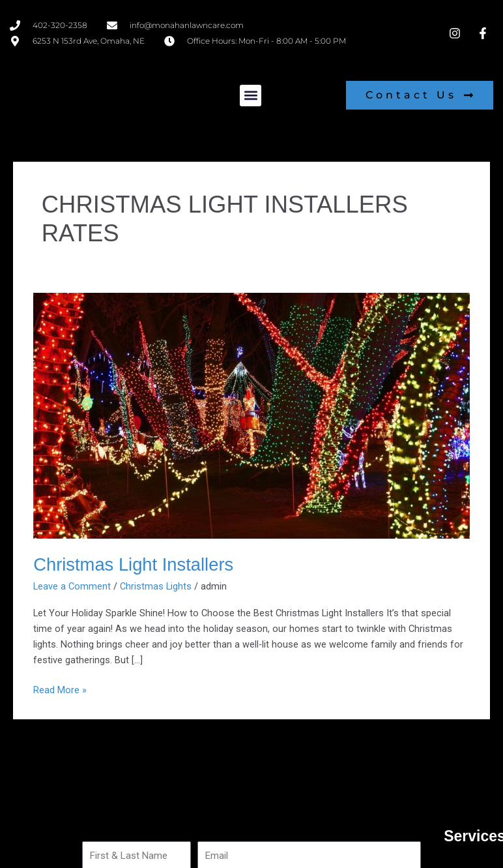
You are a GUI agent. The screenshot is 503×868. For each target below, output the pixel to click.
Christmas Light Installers (133, 564)
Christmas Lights (156, 586)
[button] (251, 96)
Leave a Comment (72, 586)
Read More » (60, 689)
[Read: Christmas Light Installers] (251, 415)
